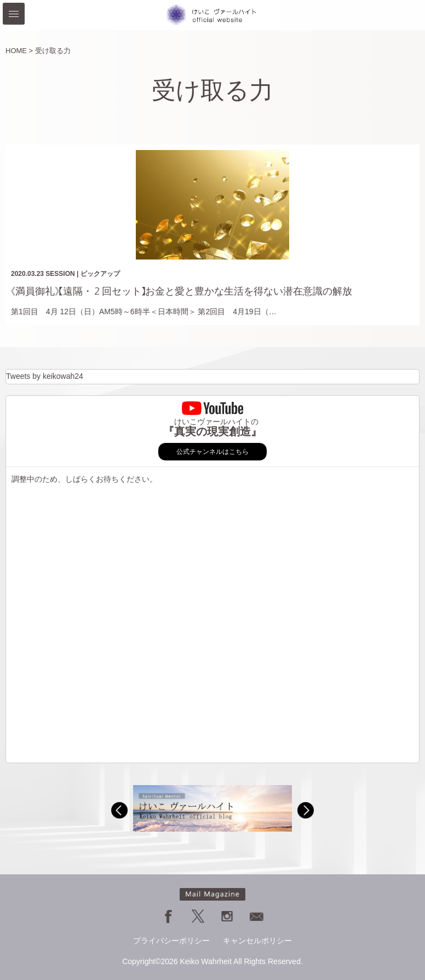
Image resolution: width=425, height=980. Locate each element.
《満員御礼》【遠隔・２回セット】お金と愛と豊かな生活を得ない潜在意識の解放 (182, 291)
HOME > (19, 51)
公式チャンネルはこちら (213, 452)
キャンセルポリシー (257, 941)
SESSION (60, 274)
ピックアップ (100, 274)
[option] (213, 808)
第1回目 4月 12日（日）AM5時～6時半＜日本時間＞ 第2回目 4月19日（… (144, 312)
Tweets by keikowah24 (45, 376)
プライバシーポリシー (171, 941)
